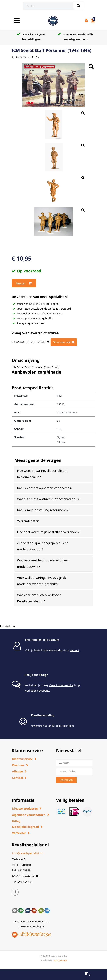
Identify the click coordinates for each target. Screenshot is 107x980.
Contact (18, 778)
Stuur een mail (64, 342)
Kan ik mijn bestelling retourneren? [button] (43, 510)
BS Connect (60, 960)
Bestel (24, 283)
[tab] (53, 474)
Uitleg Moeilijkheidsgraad (25, 824)
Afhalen (18, 771)
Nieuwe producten (25, 809)
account (74, 650)
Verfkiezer (19, 833)
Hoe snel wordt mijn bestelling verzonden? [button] (49, 532)
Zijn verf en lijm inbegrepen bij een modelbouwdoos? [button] (43, 546)
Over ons (18, 765)
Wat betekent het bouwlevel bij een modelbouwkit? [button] (43, 563)
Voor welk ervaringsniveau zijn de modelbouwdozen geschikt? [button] (42, 581)
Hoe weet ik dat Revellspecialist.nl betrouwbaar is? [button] (42, 474)
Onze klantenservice (61, 685)
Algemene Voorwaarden (29, 815)
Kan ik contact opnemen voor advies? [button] (45, 488)
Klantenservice (22, 759)
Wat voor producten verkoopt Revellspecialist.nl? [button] (39, 598)
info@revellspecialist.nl (27, 853)
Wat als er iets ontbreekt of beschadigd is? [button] (49, 499)
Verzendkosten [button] (28, 521)
